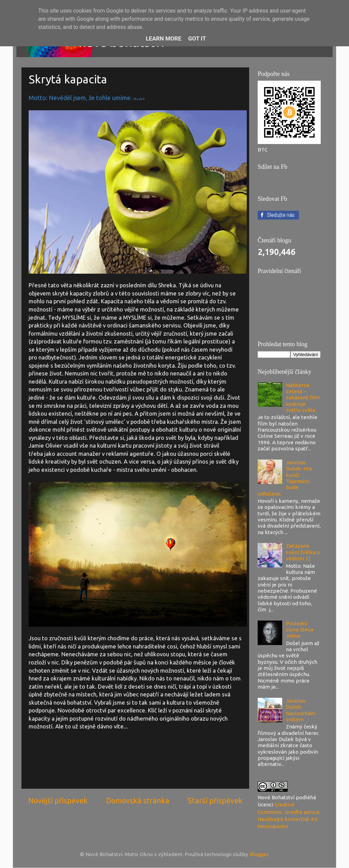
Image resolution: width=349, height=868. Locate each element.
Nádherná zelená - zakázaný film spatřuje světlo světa (303, 398)
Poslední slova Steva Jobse (300, 630)
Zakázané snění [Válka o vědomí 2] (303, 552)
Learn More (164, 38)
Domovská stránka (138, 801)
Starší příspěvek (215, 801)
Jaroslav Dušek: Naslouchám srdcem (301, 710)
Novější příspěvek (58, 801)
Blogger (259, 854)
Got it (197, 38)
